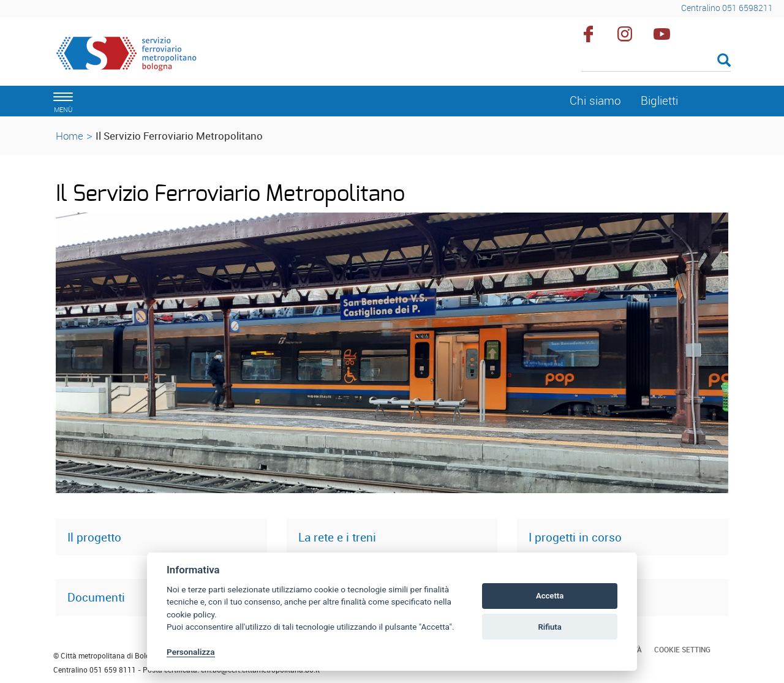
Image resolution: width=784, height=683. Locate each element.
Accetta (550, 596)
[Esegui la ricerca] (724, 61)
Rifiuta (549, 627)
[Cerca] (656, 61)
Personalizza (191, 652)
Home (70, 136)
